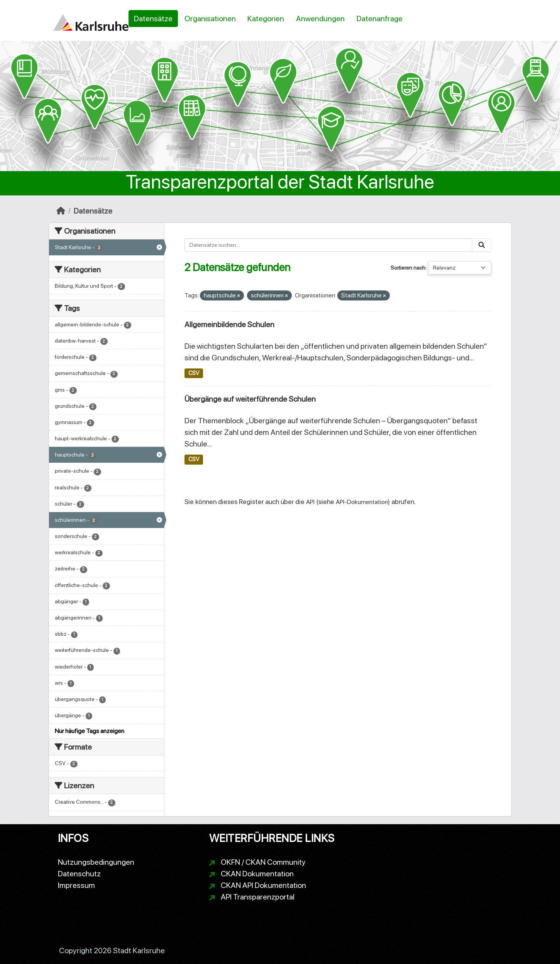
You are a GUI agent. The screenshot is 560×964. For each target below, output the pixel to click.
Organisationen (210, 19)
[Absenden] (482, 245)
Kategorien (266, 19)
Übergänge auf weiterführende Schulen (250, 399)
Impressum (76, 885)
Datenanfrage (380, 19)
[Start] (61, 211)
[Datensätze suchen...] (328, 245)
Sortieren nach (408, 268)
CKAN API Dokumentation (263, 885)
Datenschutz (79, 874)
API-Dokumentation (362, 502)
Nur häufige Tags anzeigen (90, 731)
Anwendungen (320, 19)
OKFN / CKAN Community (263, 862)
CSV (194, 373)
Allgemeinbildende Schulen (229, 324)
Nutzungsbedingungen (96, 862)
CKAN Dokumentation (257, 874)
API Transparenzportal (258, 897)
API (310, 502)
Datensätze (153, 19)
